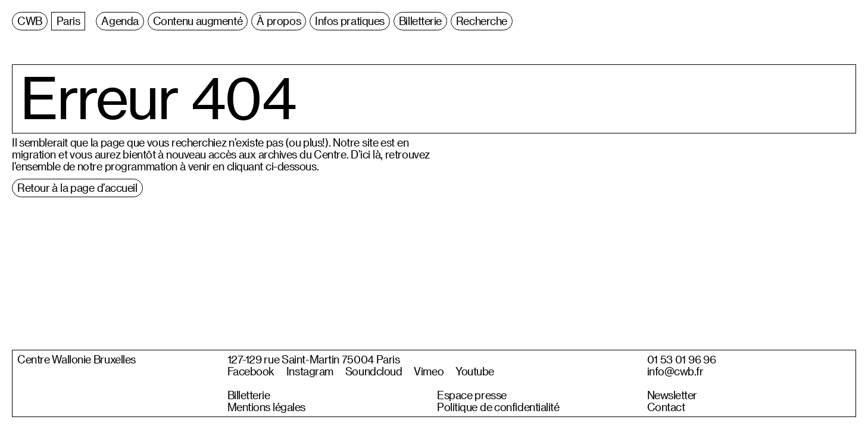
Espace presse (472, 395)
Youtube (475, 371)
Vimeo (429, 371)
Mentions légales (266, 407)
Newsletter (672, 395)
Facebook (251, 371)
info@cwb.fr (675, 371)
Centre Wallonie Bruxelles (77, 359)
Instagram (310, 371)
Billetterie (249, 395)
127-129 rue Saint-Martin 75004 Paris (314, 359)
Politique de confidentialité (498, 407)
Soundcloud (374, 371)
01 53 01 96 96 (682, 359)
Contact (666, 407)
